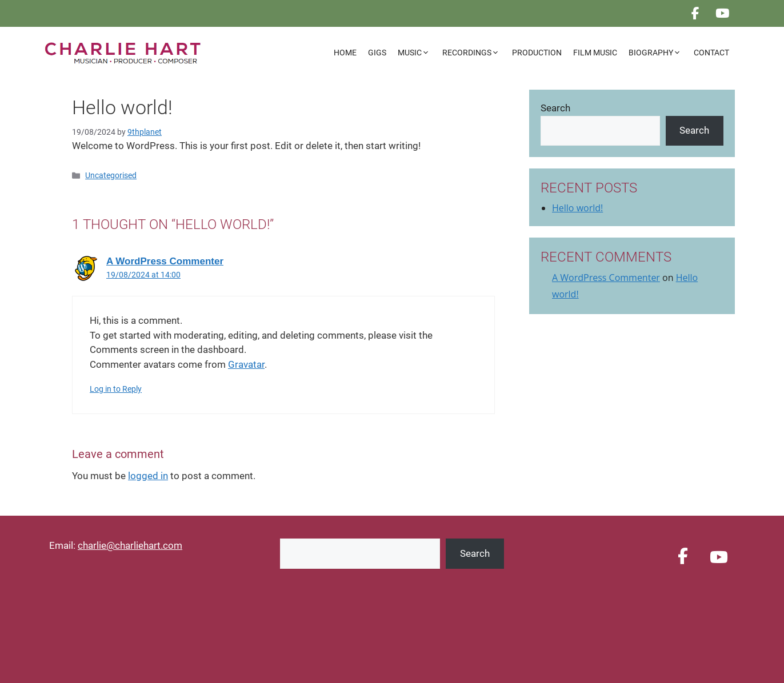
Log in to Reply (116, 389)
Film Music (595, 53)
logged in (148, 476)
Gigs (377, 53)
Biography (658, 53)
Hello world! (577, 208)
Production (537, 53)
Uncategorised (111, 176)
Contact (711, 53)
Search (555, 108)
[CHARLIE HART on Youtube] (723, 13)
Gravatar (246, 364)
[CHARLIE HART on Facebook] (695, 13)
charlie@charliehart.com (130, 545)
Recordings (474, 53)
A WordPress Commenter (165, 261)
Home (345, 53)
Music (417, 53)
